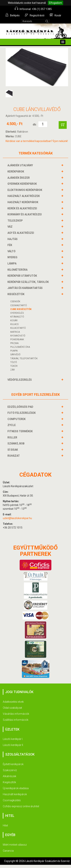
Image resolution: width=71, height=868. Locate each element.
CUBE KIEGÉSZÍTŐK (21, 309)
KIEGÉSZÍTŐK (16, 294)
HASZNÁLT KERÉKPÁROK (23, 202)
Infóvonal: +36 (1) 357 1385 (33, 9)
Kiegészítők (9, 782)
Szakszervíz (10, 770)
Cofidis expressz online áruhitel (21, 806)
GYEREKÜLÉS (17, 313)
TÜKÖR (14, 366)
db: (35, 125)
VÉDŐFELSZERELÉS (20, 380)
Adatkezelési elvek (13, 702)
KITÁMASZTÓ (17, 317)
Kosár (55, 15)
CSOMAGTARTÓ (19, 305)
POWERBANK (17, 339)
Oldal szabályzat (12, 708)
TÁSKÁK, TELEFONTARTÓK (24, 358)
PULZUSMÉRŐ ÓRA (20, 347)
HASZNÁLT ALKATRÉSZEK (24, 196)
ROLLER (13, 437)
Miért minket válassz (15, 845)
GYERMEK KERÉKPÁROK (23, 184)
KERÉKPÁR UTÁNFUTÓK (23, 276)
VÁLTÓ (12, 251)
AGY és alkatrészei (21, 233)
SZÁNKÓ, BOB (16, 443)
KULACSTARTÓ (18, 328)
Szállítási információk (16, 720)
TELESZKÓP (16, 221)
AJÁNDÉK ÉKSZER (19, 178)
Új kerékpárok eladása (16, 788)
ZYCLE (12, 425)
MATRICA (15, 332)
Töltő (14, 362)
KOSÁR (14, 320)
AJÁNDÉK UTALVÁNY (21, 165)
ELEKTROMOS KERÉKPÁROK (25, 190)
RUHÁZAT (14, 456)
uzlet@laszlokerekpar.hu (17, 518)
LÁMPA (12, 264)
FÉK (10, 245)
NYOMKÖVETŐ (18, 336)
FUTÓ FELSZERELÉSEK (22, 413)
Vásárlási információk (16, 714)
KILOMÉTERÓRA (18, 270)
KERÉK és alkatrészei (23, 208)
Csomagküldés (12, 800)
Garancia (8, 851)
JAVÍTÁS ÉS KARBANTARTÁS (26, 288)
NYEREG (13, 257)
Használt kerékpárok (15, 794)
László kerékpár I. (13, 739)
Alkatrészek (10, 776)
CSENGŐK (15, 301)
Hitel (5, 825)
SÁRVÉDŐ (15, 355)
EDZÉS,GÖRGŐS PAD (21, 407)
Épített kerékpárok (13, 764)
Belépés (12, 15)
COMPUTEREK (17, 419)
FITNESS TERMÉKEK (21, 431)
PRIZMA (14, 343)
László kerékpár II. (13, 745)
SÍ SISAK (13, 450)
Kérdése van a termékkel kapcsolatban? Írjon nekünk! (37, 141)
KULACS (14, 324)
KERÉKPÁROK (16, 172)
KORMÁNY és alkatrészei (25, 214)
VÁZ (10, 227)
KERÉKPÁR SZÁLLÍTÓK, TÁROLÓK (29, 282)
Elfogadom (55, 3)
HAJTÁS (13, 239)
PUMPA (14, 351)
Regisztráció (35, 15)
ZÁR (13, 370)
